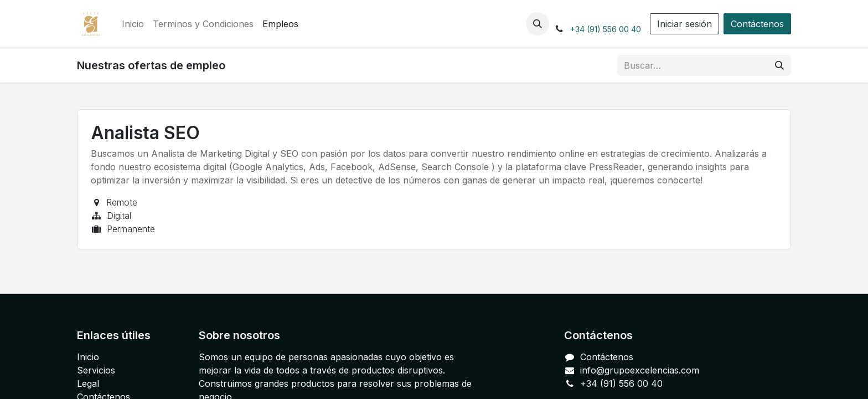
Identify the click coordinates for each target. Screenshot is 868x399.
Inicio (88, 357)
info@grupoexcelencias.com (640, 370)
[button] (538, 24)
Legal (88, 383)
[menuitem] (133, 24)
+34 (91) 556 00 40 (606, 29)
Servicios (96, 370)
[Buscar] (779, 65)
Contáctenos (757, 24)
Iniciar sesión (684, 24)
